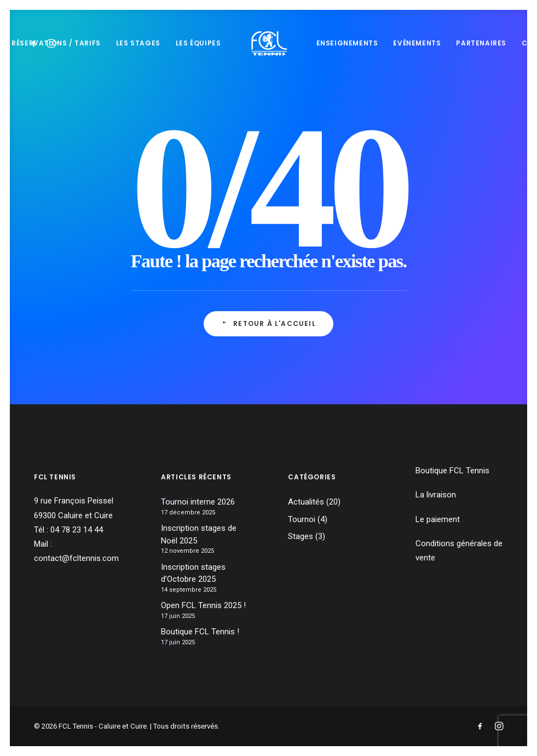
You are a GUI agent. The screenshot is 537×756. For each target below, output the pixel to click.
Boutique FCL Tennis (452, 471)
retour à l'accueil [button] (268, 323)
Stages (301, 536)
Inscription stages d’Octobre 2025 (193, 573)
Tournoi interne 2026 (198, 502)
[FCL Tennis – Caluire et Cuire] (269, 43)
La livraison (436, 495)
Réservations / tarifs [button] (56, 43)
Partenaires (481, 43)
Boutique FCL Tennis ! (200, 632)
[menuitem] (56, 43)
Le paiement (438, 519)
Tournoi (302, 519)
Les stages (138, 43)
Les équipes (198, 43)
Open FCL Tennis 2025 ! (203, 605)
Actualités (306, 502)
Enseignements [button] (347, 43)
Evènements (417, 43)
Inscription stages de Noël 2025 (199, 534)
